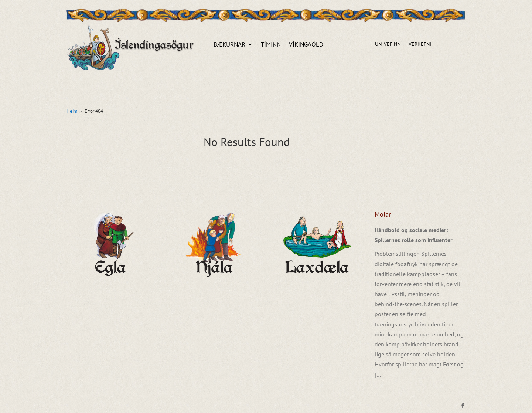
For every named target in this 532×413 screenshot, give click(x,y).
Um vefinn (388, 44)
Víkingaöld (306, 45)
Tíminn (271, 45)
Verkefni (420, 44)
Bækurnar (229, 45)
